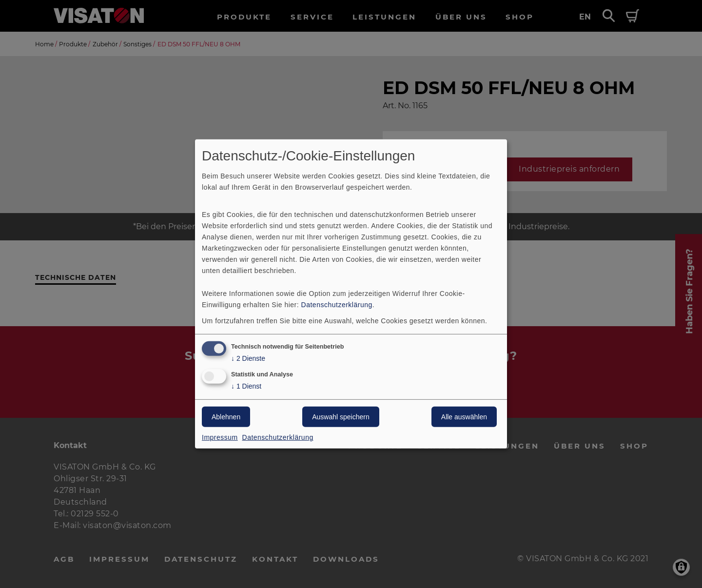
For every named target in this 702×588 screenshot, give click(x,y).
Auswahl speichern (341, 417)
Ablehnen (226, 417)
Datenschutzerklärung (337, 304)
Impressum (220, 437)
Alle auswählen (464, 417)
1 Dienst (246, 386)
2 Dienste (248, 358)
